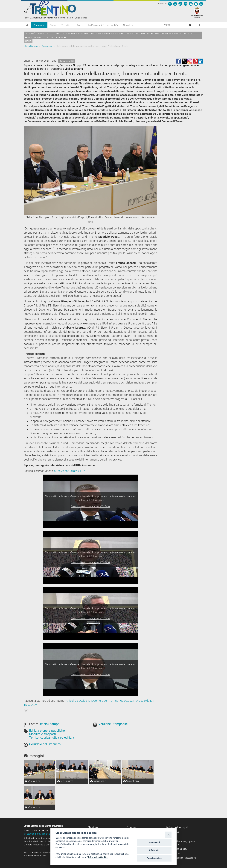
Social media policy (178, 849)
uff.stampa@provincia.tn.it (37, 834)
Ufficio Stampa (31, 46)
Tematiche (67, 25)
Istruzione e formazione (75, 33)
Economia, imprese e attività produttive (112, 33)
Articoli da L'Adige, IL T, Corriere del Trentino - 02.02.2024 (100, 701)
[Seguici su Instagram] (186, 4)
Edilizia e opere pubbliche (47, 731)
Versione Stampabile (113, 724)
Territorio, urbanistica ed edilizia (52, 737)
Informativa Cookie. (98, 857)
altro (28, 41)
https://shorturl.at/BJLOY (70, 471)
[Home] (27, 25)
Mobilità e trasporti (42, 734)
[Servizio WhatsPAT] (201, 4)
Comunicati (39, 25)
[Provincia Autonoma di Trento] (197, 12)
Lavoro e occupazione (148, 33)
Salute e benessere (56, 37)
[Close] (168, 835)
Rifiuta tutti (154, 850)
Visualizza (33, 781)
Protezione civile (34, 37)
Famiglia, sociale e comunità (177, 33)
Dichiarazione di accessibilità (182, 858)
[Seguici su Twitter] (175, 4)
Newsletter (129, 25)
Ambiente (43, 33)
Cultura (55, 33)
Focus (80, 25)
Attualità (30, 33)
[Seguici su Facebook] (170, 4)
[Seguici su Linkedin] (191, 4)
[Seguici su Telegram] (196, 4)
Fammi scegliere (154, 858)
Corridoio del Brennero (45, 744)
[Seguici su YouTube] (180, 4)
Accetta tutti (154, 842)
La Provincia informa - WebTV (103, 25)
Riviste (53, 25)
